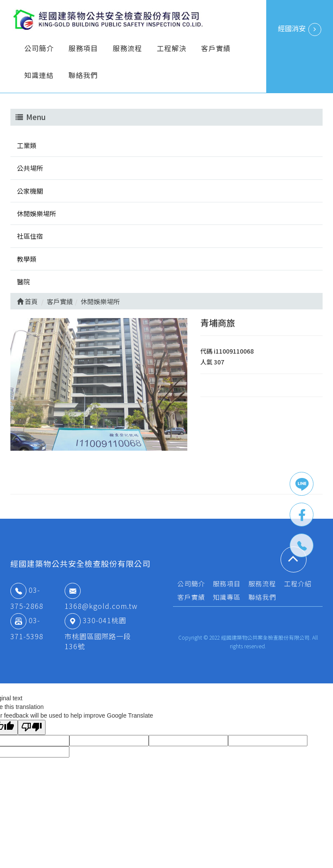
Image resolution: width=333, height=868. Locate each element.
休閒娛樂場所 (36, 213)
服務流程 (127, 48)
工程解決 (172, 48)
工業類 (27, 145)
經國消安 (300, 29)
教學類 (27, 259)
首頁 (27, 301)
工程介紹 (298, 584)
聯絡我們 (83, 75)
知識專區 (227, 597)
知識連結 (39, 75)
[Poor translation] (32, 727)
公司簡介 (39, 48)
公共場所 (30, 168)
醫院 (23, 281)
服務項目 (83, 48)
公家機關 (30, 191)
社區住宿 (30, 236)
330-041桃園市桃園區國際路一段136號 (98, 633)
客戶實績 (216, 48)
